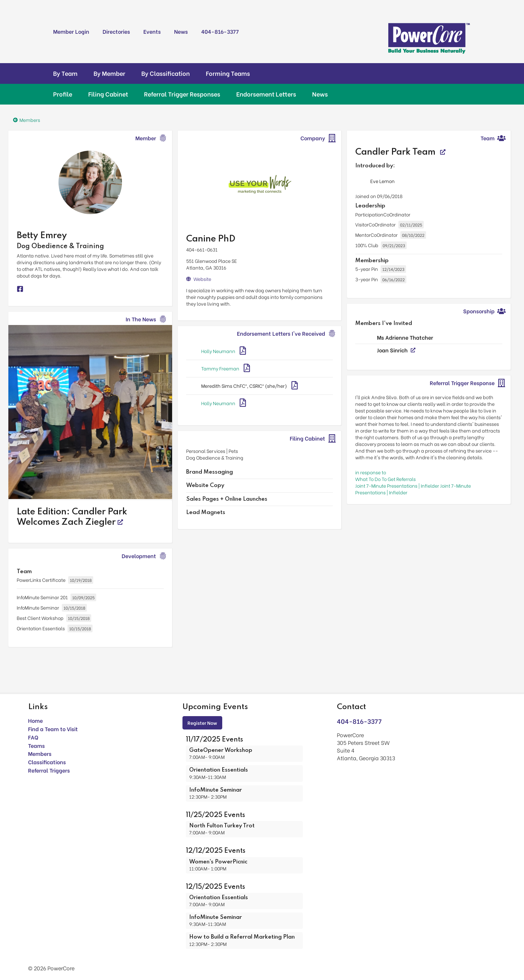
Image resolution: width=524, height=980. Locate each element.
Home (35, 720)
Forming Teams (228, 73)
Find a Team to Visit (53, 729)
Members (40, 753)
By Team (65, 73)
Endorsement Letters (266, 94)
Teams (36, 745)
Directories (116, 31)
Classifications (47, 762)
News (181, 31)
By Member (109, 73)
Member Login (71, 31)
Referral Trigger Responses (182, 94)
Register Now (202, 723)
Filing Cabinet (108, 94)
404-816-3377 (220, 31)
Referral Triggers (49, 770)
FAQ (33, 737)
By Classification (166, 73)
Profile (63, 94)
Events (152, 31)
